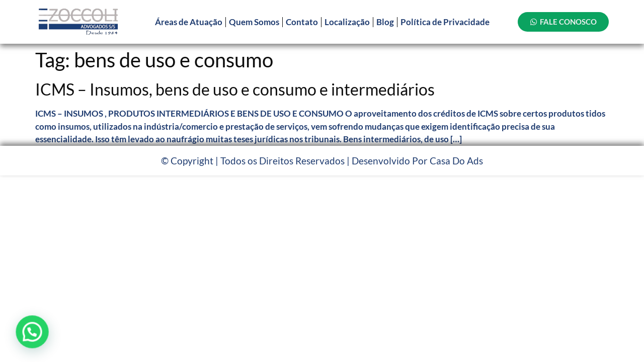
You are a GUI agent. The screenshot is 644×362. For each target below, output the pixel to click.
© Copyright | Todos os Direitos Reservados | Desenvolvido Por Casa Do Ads (322, 161)
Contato (302, 22)
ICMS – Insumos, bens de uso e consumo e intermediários (235, 89)
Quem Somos (254, 22)
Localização (347, 22)
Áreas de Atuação (189, 22)
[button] (32, 332)
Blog (385, 22)
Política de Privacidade (445, 22)
